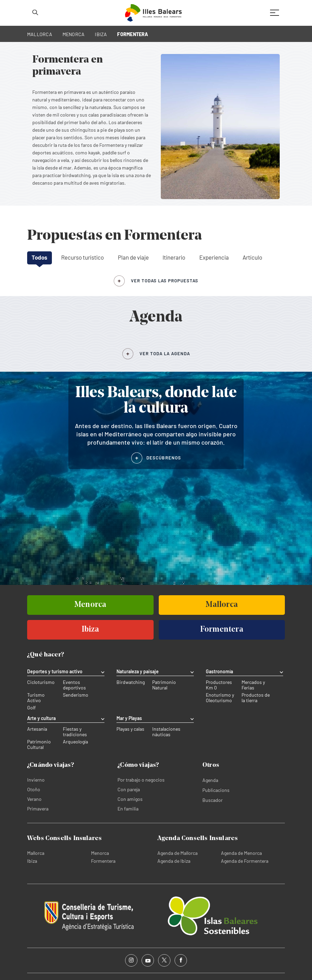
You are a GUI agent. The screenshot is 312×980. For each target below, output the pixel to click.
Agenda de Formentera (245, 861)
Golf (31, 708)
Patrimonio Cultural (39, 744)
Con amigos (130, 799)
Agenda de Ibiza (174, 861)
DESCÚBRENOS (164, 458)
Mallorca (36, 853)
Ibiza (32, 861)
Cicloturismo (41, 682)
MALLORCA (40, 34)
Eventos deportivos (74, 685)
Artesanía (37, 729)
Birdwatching (131, 682)
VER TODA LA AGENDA (165, 353)
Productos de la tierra (256, 698)
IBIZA (101, 34)
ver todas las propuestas (165, 281)
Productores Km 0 (219, 685)
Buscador (213, 800)
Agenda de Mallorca (177, 853)
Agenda (210, 780)
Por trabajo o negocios (141, 780)
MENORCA (74, 34)
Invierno (36, 780)
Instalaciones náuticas (166, 732)
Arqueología (75, 742)
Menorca (100, 853)
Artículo (252, 257)
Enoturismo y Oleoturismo (220, 698)
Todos (40, 257)
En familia (128, 809)
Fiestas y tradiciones (75, 732)
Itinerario (174, 257)
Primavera (38, 809)
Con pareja (129, 789)
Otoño (34, 789)
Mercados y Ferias (253, 685)
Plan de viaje (133, 257)
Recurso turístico (82, 257)
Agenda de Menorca (241, 853)
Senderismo (76, 695)
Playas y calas (130, 729)
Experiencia (214, 257)
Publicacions (216, 790)
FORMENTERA (133, 34)
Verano (34, 799)
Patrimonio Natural (164, 685)
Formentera (103, 861)
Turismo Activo (36, 698)
